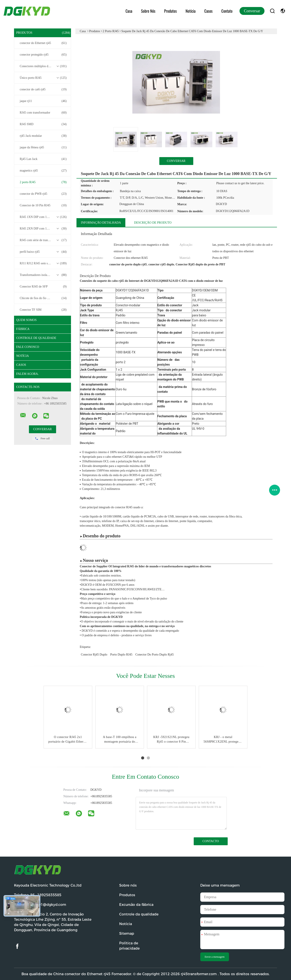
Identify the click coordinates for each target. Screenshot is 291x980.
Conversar (252, 11)
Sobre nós (148, 11)
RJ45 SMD (43, 124)
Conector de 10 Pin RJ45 (43, 205)
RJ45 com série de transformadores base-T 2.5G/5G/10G (44, 240)
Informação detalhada (101, 223)
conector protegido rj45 (43, 55)
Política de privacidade (129, 946)
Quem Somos (26, 320)
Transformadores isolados (43, 275)
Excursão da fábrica (136, 905)
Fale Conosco (28, 347)
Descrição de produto (153, 223)
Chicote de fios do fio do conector (43, 298)
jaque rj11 (43, 101)
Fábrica (23, 329)
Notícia (191, 11)
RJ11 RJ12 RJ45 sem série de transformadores (44, 263)
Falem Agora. (27, 374)
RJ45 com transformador (43, 113)
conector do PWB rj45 (43, 194)
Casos (208, 11)
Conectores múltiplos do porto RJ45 (43, 66)
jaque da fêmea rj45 (43, 147)
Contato (227, 11)
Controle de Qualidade (36, 338)
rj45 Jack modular (43, 136)
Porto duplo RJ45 (121, 655)
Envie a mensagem (215, 957)
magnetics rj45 (43, 171)
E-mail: (40, 905)
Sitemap (127, 934)
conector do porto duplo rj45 (155, 655)
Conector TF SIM (43, 310)
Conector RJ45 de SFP (43, 287)
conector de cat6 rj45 (43, 89)
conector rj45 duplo (94, 655)
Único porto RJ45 (43, 78)
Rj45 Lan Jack (43, 159)
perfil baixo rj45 (43, 252)
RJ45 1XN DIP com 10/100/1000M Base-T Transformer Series (44, 217)
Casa (129, 11)
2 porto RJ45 (43, 182)
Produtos (170, 11)
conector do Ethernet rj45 (43, 43)
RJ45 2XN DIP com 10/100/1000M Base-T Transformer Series (44, 229)
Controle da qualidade (139, 914)
